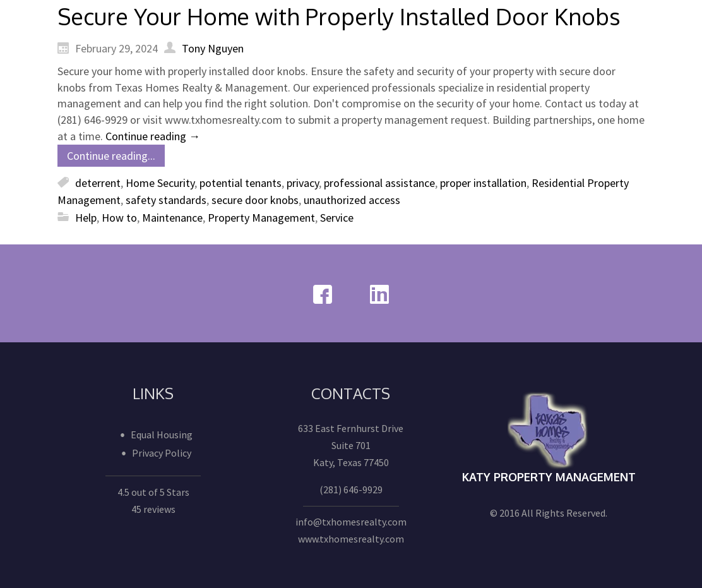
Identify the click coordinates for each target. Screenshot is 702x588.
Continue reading (153, 136)
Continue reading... (111, 156)
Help (86, 218)
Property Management (261, 218)
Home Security (160, 183)
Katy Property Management (549, 477)
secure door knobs (255, 200)
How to (119, 218)
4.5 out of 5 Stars (153, 492)
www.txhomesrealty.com (351, 539)
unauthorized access (352, 200)
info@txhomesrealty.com (351, 522)
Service (337, 218)
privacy (303, 183)
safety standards (166, 200)
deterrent (98, 183)
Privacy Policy (162, 453)
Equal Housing (162, 435)
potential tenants (241, 183)
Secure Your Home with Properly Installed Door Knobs (339, 16)
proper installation (483, 183)
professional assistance (379, 183)
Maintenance (172, 218)
